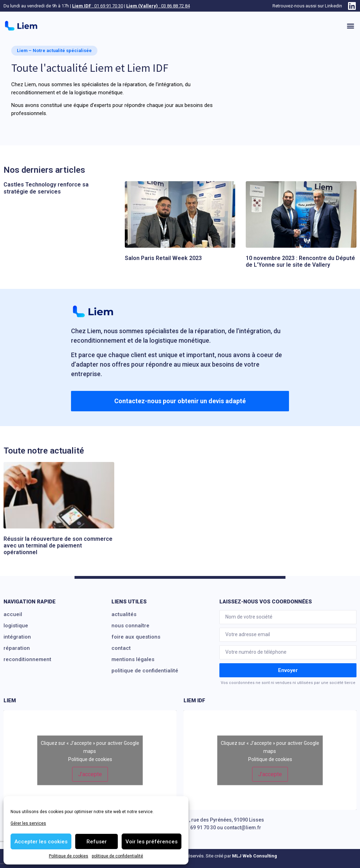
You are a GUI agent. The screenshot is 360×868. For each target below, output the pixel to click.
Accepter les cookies (41, 842)
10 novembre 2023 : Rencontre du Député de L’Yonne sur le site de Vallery (300, 261)
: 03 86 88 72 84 (158, 6)
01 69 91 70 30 (200, 828)
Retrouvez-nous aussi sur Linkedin (307, 6)
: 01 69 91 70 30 (98, 6)
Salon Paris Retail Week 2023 (163, 258)
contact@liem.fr (243, 828)
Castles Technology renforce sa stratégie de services (46, 188)
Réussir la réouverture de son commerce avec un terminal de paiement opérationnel (58, 546)
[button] (351, 26)
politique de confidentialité (117, 856)
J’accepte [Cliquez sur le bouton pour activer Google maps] (90, 774)
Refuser (97, 842)
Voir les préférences (152, 842)
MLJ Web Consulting (255, 856)
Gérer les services (28, 823)
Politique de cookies (69, 856)
